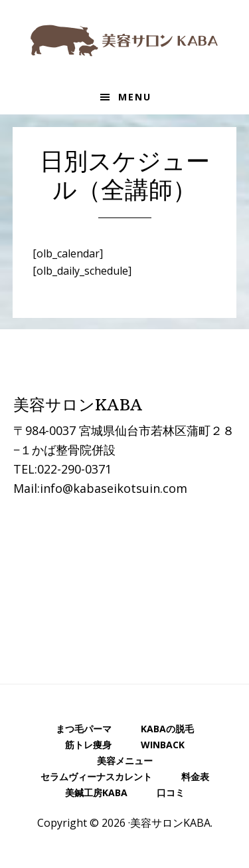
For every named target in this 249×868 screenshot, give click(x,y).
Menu (135, 97)
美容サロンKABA (125, 40)
